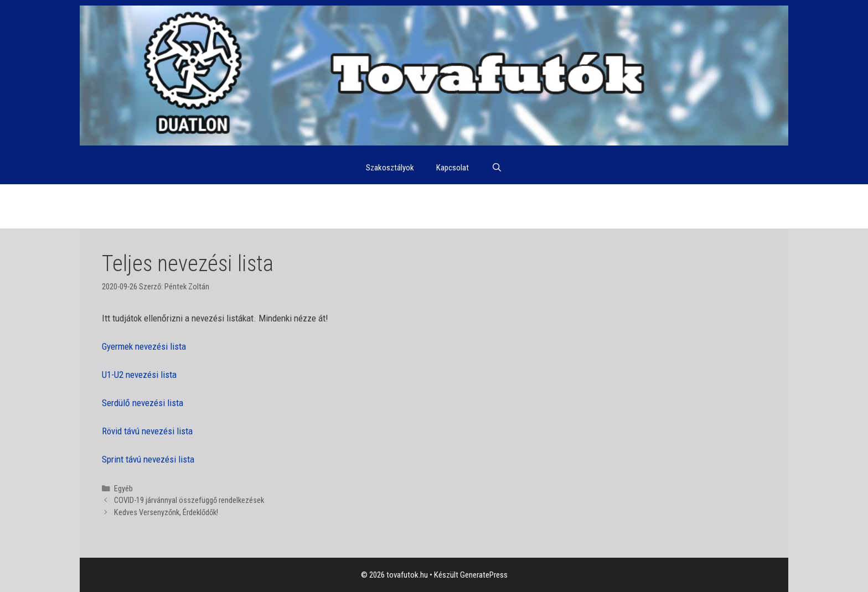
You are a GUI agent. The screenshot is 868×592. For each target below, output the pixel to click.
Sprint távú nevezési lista (148, 459)
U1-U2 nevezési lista (139, 375)
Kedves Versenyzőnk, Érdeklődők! (166, 513)
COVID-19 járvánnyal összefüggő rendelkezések (189, 500)
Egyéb (123, 489)
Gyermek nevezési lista (144, 346)
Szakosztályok (390, 168)
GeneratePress (484, 575)
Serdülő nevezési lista (143, 403)
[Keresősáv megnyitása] (496, 168)
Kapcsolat (453, 168)
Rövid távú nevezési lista (147, 431)
